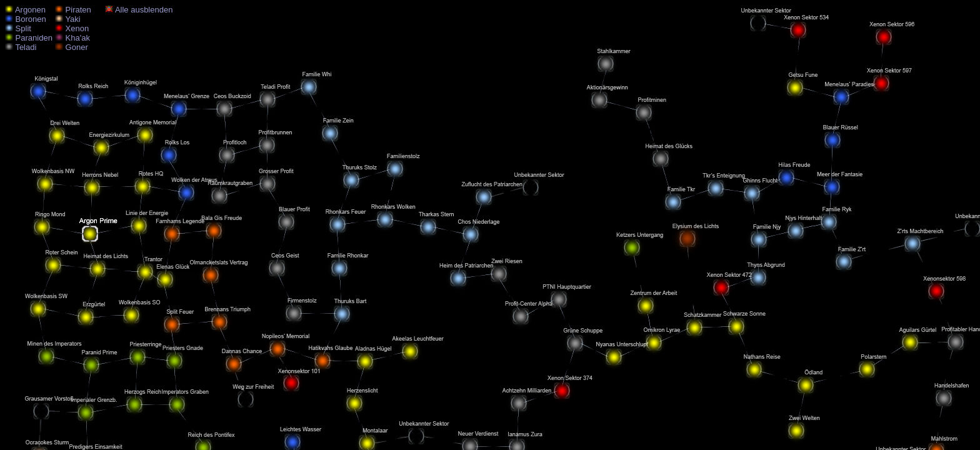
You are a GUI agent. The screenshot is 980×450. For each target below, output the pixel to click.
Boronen (26, 19)
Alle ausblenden (139, 10)
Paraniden (29, 38)
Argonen (25, 10)
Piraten (73, 10)
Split (18, 28)
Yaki (68, 19)
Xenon (72, 28)
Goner (72, 47)
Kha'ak (72, 38)
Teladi (21, 47)
